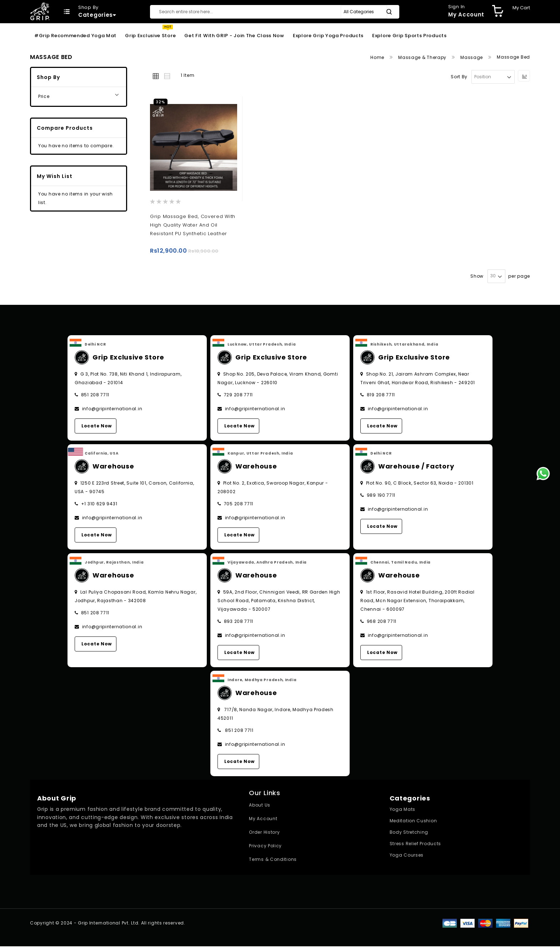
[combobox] (275, 12)
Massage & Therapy (423, 57)
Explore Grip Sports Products (409, 36)
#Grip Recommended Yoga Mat (75, 36)
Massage (472, 57)
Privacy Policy (265, 846)
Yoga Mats (402, 810)
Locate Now (97, 426)
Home (378, 57)
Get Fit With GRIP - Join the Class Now (234, 36)
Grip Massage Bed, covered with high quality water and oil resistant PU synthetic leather (193, 225)
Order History (264, 833)
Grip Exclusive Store (150, 36)
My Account (263, 819)
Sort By (459, 77)
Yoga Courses (407, 856)
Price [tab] (44, 96)
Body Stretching (409, 833)
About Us (260, 806)
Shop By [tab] (48, 77)
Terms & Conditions (273, 860)
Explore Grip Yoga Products (328, 36)
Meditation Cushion (413, 821)
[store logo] (40, 11)
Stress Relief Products (415, 844)
